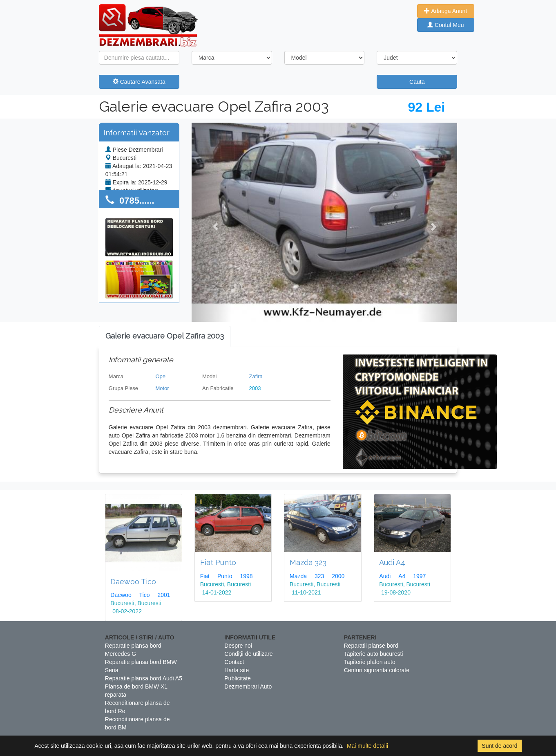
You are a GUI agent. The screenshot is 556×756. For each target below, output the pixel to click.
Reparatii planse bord (371, 646)
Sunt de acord (499, 746)
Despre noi (238, 646)
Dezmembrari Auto (248, 686)
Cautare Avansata (139, 82)
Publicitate (238, 678)
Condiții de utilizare (248, 654)
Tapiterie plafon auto (370, 662)
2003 (255, 388)
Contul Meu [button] (445, 25)
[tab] (165, 336)
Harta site (237, 670)
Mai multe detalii (367, 746)
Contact (234, 662)
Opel (161, 376)
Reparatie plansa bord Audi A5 (144, 678)
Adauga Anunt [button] (445, 11)
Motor (162, 388)
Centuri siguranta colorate (377, 670)
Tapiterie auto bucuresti (374, 654)
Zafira (256, 376)
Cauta (417, 82)
